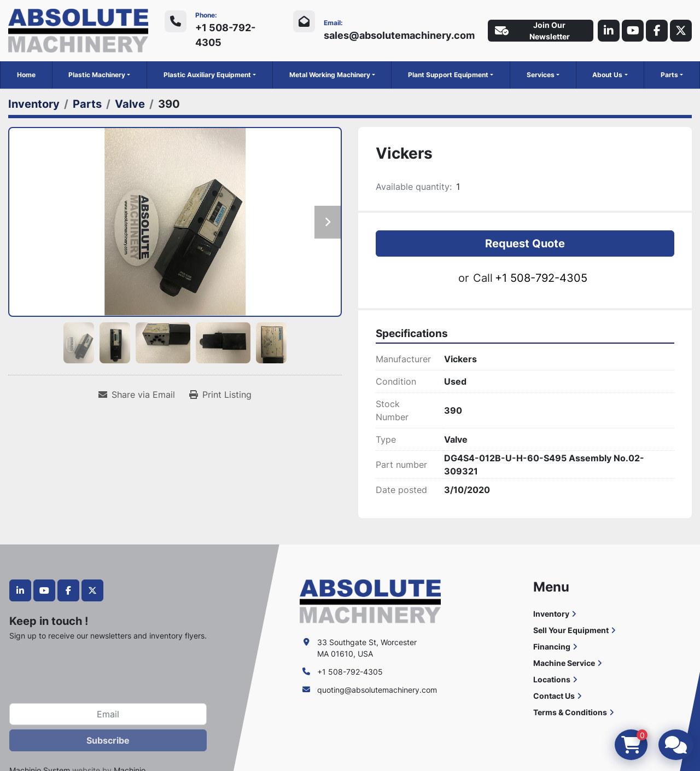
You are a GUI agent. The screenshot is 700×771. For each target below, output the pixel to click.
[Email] (108, 714)
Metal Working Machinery (330, 75)
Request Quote (525, 244)
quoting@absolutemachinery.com (377, 690)
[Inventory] (34, 104)
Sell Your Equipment (571, 630)
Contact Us (554, 696)
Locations (552, 679)
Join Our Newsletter (532, 31)
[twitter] (681, 31)
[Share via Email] (137, 395)
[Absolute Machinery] (370, 600)
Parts (669, 75)
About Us (607, 75)
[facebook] (657, 31)
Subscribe (108, 740)
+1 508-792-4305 (225, 35)
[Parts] (87, 104)
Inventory (551, 614)
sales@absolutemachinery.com (399, 35)
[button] (99, 75)
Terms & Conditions (570, 712)
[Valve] (130, 104)
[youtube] (633, 31)
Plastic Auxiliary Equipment (207, 75)
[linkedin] (609, 31)
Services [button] (541, 75)
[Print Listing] (220, 395)
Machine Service (564, 663)
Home (26, 75)
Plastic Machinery (97, 75)
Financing (552, 647)
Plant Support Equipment (448, 75)
